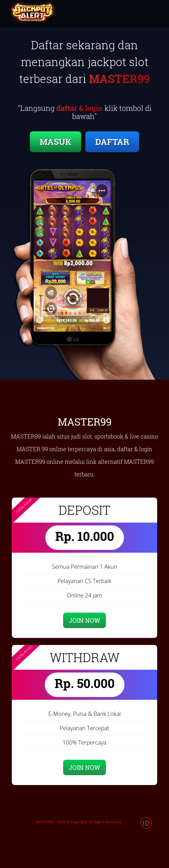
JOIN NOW (84, 620)
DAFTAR (112, 142)
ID (146, 823)
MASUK (55, 142)
